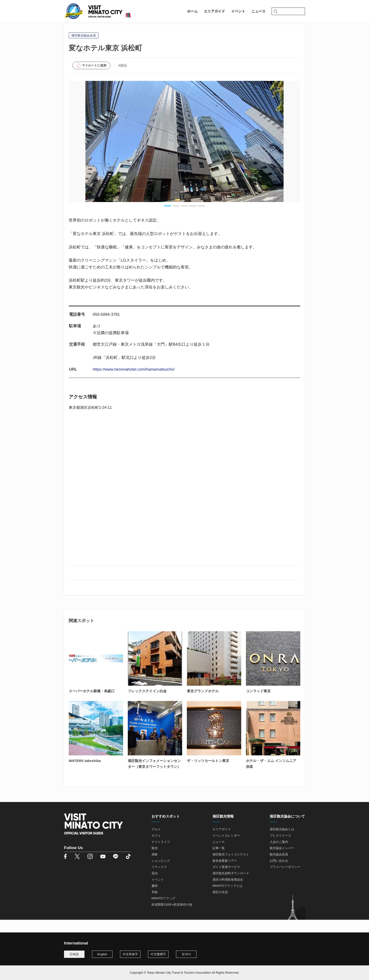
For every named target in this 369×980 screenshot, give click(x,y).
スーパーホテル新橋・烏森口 (92, 704)
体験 (155, 867)
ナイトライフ (161, 855)
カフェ (156, 848)
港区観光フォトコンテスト (231, 867)
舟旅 (155, 905)
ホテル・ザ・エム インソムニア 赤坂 (271, 777)
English (102, 954)
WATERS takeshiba (85, 774)
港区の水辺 (220, 905)
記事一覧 (219, 861)
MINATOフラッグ (163, 911)
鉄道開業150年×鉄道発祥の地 (172, 917)
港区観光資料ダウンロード (231, 886)
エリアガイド (90, 30)
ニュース (219, 855)
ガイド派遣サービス (226, 880)
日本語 (74, 954)
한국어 (186, 954)
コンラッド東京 (258, 704)
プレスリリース (280, 848)
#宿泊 (122, 78)
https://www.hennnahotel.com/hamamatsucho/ (134, 382)
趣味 (155, 899)
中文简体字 (130, 954)
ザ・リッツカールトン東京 (208, 774)
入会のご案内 (279, 855)
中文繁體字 (158, 954)
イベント (158, 892)
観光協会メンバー (282, 861)
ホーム (69, 30)
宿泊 (155, 886)
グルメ (156, 842)
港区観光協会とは (282, 842)
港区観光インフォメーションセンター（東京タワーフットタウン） (154, 777)
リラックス (159, 880)
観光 (155, 861)
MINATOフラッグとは (227, 899)
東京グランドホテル (203, 704)
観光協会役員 (279, 867)
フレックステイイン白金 (147, 704)
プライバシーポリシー (285, 880)
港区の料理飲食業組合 (228, 892)
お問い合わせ (279, 873)
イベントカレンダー (226, 848)
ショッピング (161, 873)
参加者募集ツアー (225, 873)
